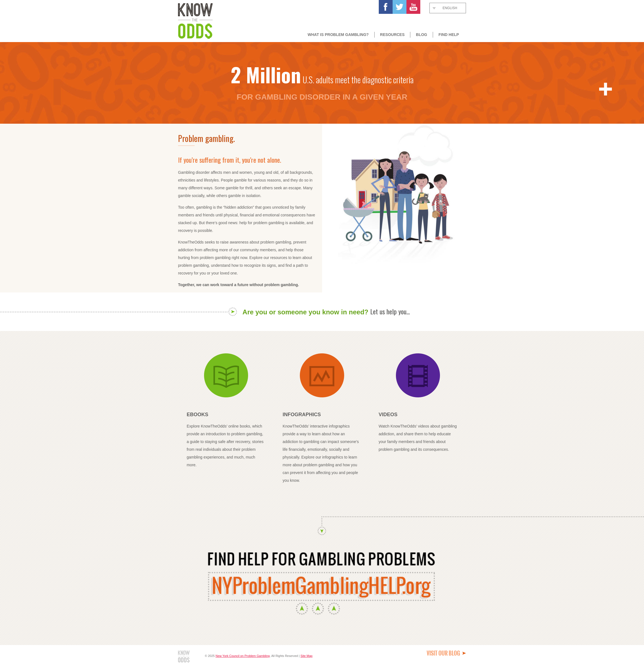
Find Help (449, 35)
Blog (421, 35)
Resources (392, 35)
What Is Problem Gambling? (338, 35)
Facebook (386, 7)
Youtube (413, 7)
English (450, 8)
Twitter (400, 7)
